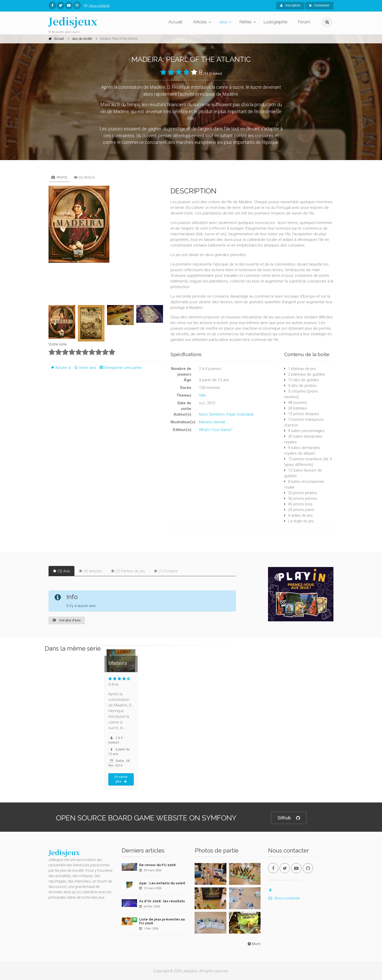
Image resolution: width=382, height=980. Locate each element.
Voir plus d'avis (67, 620)
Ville (202, 395)
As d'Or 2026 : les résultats (162, 901)
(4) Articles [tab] (90, 571)
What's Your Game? (216, 430)
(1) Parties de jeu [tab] (128, 571)
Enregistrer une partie (119, 368)
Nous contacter (96, 6)
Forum (304, 22)
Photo (59, 177)
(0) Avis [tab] (61, 571)
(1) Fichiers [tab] (166, 571)
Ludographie (275, 22)
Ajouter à (60, 368)
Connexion (319, 5)
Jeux (223, 22)
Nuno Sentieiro (212, 414)
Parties (246, 22)
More (254, 944)
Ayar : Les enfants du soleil (162, 883)
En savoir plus (121, 779)
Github (289, 818)
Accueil (175, 22)
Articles (200, 22)
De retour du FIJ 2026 (157, 865)
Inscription (290, 5)
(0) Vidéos (84, 177)
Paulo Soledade (240, 414)
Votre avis (84, 368)
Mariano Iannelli (212, 422)
